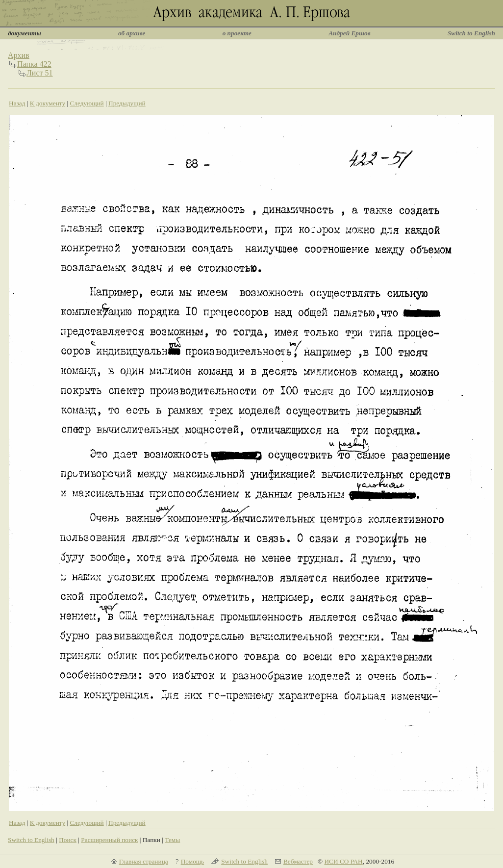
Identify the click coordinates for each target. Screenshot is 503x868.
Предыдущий (127, 103)
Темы (172, 840)
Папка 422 (34, 64)
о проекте (237, 33)
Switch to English (471, 33)
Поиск (68, 840)
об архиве (132, 33)
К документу (48, 103)
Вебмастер (298, 861)
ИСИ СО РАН (343, 861)
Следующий (87, 103)
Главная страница (144, 861)
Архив (19, 55)
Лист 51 (40, 73)
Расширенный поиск (109, 840)
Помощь (192, 861)
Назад (17, 103)
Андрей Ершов (350, 33)
